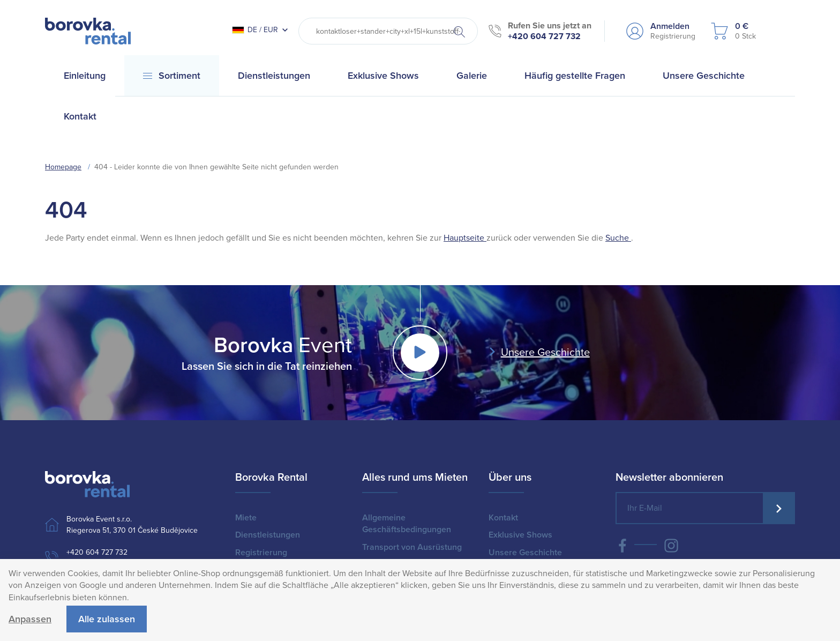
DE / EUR (255, 30)
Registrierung (261, 553)
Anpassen (30, 619)
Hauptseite (465, 238)
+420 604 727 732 (544, 36)
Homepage (63, 167)
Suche (618, 238)
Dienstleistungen (268, 535)
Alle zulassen (107, 619)
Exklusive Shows (520, 535)
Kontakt (503, 518)
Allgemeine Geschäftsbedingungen (407, 524)
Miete (246, 518)
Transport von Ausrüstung (412, 547)
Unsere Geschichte (545, 353)
